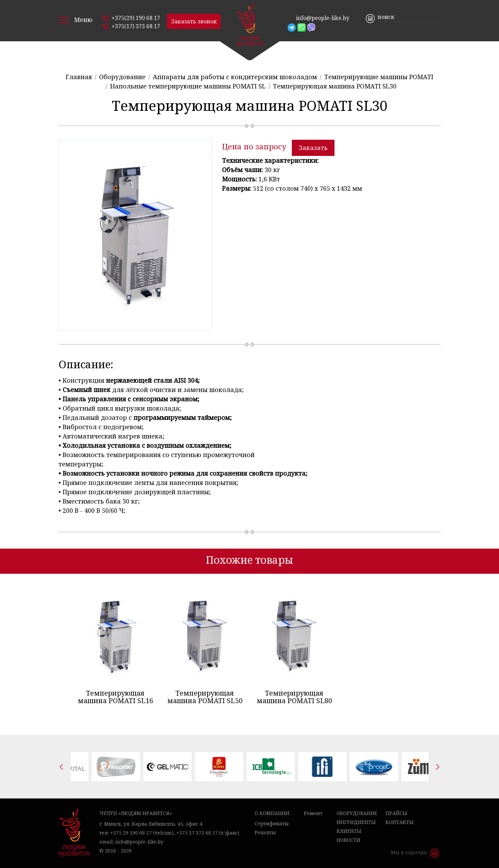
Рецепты (265, 832)
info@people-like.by (323, 18)
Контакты (400, 822)
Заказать (313, 148)
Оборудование (357, 813)
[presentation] (61, 767)
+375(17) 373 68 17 (136, 26)
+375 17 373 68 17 (197, 833)
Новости (348, 840)
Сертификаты (272, 823)
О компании (272, 813)
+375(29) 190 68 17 (136, 18)
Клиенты (349, 831)
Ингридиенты (356, 822)
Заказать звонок (194, 21)
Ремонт (313, 813)
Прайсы (396, 813)
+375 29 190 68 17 (131, 833)
